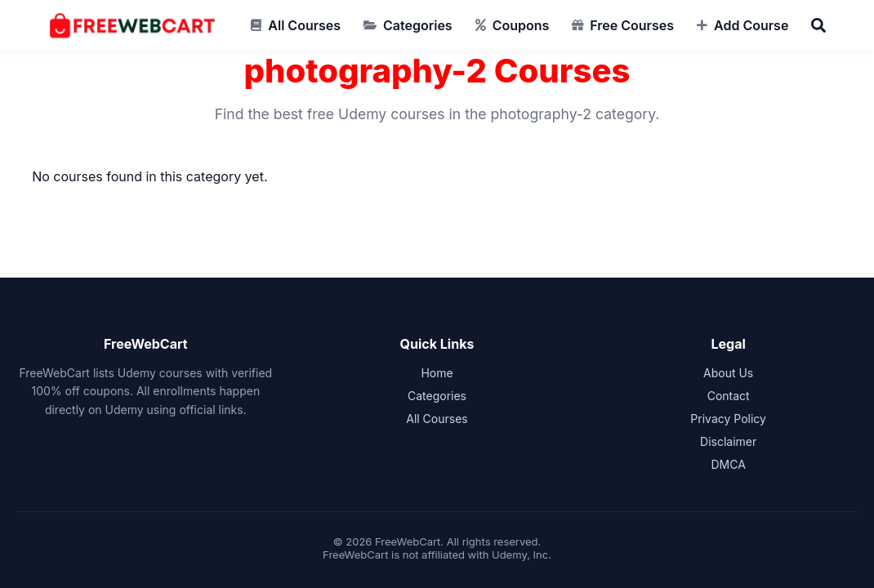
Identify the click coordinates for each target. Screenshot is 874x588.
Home (437, 373)
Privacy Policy (728, 419)
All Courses (304, 25)
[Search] (818, 25)
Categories (418, 25)
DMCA (728, 464)
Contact (729, 396)
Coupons (521, 25)
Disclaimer (728, 441)
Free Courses (632, 25)
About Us (728, 373)
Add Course (751, 25)
